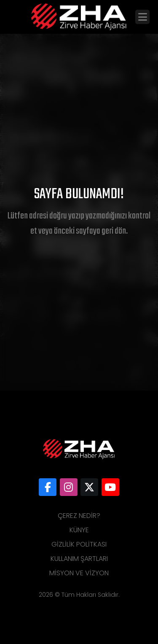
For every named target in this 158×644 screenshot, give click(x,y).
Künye (79, 530)
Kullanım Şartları (79, 559)
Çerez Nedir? (79, 516)
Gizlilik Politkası (79, 544)
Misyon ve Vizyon (79, 573)
